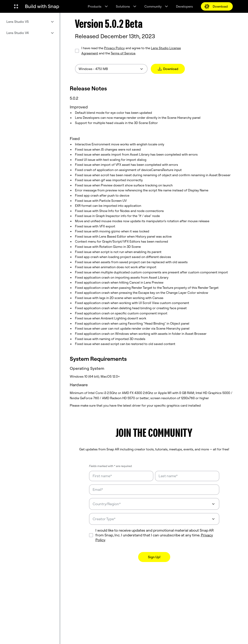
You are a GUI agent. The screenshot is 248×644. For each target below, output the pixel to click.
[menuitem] (30, 22)
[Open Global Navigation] (16, 6)
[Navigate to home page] (42, 6)
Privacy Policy (114, 48)
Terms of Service (123, 53)
